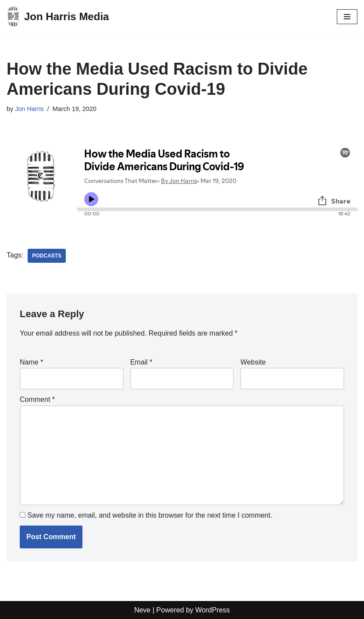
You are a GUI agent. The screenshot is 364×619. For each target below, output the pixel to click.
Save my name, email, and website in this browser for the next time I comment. (150, 515)
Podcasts (47, 256)
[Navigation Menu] (347, 17)
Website (253, 362)
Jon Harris (29, 109)
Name (31, 362)
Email (141, 362)
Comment (37, 399)
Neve (142, 610)
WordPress (212, 610)
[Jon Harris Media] (58, 16)
